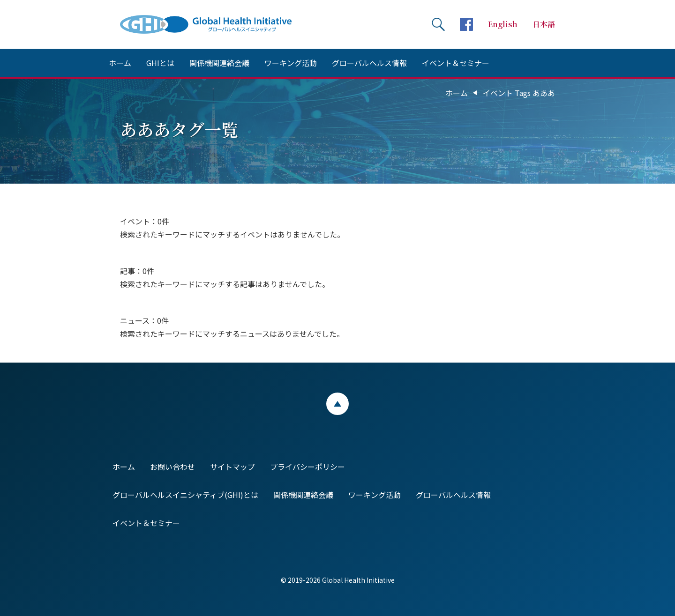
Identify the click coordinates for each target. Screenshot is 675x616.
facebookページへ (466, 24)
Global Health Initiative (214, 24)
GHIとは (160, 63)
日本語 (544, 24)
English (503, 24)
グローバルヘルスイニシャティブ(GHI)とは (185, 495)
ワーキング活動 (291, 63)
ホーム (120, 63)
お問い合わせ (172, 467)
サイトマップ (232, 467)
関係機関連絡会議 (219, 63)
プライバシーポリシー (307, 467)
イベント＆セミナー (456, 63)
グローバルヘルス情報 (369, 63)
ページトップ (337, 404)
